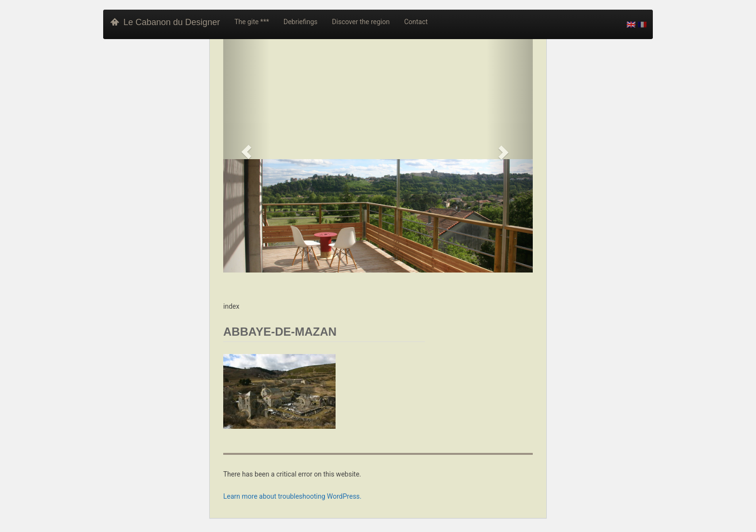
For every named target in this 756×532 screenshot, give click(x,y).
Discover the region (361, 22)
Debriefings (301, 22)
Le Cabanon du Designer (165, 22)
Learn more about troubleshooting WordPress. (292, 496)
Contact (416, 22)
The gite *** (252, 22)
